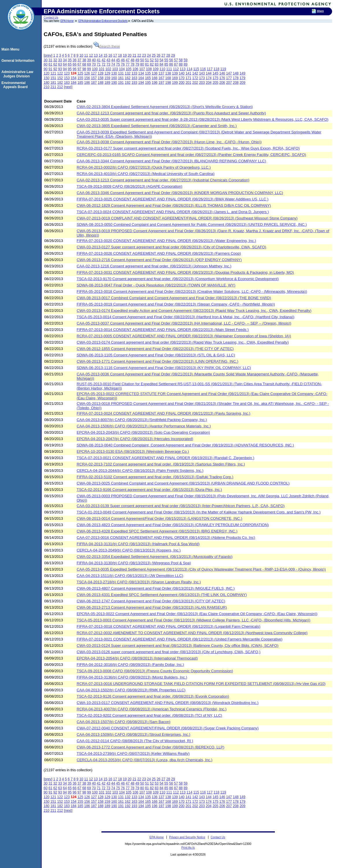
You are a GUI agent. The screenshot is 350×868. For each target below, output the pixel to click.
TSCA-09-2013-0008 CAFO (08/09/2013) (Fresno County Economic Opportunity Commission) (155, 671)
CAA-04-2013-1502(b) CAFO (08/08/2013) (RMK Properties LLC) (131, 690)
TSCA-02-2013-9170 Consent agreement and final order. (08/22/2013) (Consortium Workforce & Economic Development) (178, 279)
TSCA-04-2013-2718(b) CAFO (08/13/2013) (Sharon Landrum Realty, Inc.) (139, 582)
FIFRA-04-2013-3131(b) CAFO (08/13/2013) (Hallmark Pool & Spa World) (138, 544)
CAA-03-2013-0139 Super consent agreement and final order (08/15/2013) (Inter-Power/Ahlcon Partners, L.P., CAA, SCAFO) (180, 506)
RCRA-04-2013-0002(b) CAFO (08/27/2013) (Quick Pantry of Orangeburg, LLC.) (144, 167)
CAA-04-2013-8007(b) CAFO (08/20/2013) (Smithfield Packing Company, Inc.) (142, 420)
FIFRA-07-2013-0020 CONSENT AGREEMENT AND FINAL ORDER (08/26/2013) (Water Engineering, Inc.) (166, 241)
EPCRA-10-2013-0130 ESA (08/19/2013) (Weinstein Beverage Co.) (133, 451)
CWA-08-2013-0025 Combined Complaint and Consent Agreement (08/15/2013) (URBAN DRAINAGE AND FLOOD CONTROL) (183, 483)
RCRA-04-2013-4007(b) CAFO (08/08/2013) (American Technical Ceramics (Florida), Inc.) (152, 709)
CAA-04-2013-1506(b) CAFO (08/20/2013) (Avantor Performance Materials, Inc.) (144, 426)
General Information (19, 61)
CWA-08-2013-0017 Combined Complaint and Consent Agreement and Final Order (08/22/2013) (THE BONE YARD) (174, 298)
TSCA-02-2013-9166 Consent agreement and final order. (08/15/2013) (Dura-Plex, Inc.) (149, 490)
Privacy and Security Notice (187, 837)
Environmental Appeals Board (15, 85)
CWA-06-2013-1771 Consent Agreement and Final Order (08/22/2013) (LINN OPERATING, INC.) (157, 361)
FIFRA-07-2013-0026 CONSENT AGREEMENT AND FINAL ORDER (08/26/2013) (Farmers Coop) (159, 253)
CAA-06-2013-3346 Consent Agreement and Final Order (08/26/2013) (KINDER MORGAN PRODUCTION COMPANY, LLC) (180, 193)
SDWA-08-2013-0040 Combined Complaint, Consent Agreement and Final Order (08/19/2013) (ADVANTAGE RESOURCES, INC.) (185, 445)
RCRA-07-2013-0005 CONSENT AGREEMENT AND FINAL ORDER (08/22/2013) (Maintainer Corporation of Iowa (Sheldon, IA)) (184, 336)
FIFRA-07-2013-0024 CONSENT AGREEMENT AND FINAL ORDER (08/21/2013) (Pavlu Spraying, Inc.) (163, 413)
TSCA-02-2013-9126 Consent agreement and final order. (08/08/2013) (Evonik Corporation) (153, 696)
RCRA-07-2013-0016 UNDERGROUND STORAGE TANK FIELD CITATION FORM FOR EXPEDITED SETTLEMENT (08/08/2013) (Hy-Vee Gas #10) (201, 684)
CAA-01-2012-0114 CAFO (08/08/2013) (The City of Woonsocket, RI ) (135, 741)
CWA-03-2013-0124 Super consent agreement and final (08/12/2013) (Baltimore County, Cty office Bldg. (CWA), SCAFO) (177, 646)
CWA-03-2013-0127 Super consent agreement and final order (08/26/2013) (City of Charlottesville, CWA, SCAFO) (171, 247)
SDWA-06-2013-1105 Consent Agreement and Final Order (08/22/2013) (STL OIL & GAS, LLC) (156, 355)
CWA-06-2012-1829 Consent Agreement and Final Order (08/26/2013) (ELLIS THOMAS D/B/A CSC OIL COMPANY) (174, 205)
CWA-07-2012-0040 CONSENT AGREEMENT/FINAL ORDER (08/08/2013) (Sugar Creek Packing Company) (168, 728)
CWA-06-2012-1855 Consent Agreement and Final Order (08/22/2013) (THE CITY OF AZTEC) (155, 349)
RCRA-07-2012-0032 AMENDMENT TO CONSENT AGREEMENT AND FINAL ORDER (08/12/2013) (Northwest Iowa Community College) (192, 633)
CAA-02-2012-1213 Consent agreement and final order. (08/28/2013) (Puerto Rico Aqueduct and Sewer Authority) (171, 113)
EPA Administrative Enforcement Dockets (103, 21)
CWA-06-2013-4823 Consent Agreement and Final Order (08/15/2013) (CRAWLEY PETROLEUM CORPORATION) (173, 525)
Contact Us (51, 17)
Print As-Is (188, 848)
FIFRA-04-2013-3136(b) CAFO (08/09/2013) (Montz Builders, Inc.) (132, 677)
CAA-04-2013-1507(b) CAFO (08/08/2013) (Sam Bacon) (123, 722)
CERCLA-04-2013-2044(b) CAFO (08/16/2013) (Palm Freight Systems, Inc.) (140, 471)
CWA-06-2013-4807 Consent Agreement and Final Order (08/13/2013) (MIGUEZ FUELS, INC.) (155, 588)
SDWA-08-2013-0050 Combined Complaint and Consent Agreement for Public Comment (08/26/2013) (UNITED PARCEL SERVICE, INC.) (192, 225)
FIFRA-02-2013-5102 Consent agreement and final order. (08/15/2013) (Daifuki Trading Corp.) (155, 477)
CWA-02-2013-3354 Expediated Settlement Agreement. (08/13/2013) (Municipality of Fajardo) (154, 557)
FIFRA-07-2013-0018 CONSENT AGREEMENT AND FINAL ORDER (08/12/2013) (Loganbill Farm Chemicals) (168, 626)
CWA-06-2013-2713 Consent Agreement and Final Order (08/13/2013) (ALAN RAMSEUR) (152, 607)
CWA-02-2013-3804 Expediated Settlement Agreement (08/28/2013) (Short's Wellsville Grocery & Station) (165, 107)
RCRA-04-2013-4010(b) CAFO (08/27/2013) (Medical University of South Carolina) (146, 174)
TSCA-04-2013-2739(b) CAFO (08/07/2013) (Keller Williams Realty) (133, 754)
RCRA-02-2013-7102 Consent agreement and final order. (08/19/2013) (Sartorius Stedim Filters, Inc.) (161, 464)
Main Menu (11, 49)
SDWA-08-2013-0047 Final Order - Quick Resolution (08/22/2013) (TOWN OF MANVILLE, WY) (156, 285)
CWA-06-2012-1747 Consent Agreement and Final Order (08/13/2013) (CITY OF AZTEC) (151, 601)
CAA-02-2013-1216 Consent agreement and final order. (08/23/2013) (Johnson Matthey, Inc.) (154, 266)
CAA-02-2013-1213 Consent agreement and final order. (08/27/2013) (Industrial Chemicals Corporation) (163, 180)
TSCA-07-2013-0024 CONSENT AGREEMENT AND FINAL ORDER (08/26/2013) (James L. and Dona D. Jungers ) (173, 212)
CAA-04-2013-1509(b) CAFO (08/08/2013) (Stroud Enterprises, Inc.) (133, 734)
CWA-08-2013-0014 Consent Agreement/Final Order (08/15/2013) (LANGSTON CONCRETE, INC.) (159, 518)
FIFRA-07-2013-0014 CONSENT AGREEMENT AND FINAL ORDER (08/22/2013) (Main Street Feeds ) (163, 330)
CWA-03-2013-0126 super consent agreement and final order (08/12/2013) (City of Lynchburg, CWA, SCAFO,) (168, 652)
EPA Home (67, 21)
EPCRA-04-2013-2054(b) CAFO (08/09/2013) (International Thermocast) (137, 658)
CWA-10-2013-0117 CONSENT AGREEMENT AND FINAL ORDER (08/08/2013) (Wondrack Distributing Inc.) (167, 703)
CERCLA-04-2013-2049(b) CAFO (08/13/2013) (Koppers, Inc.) (129, 550)
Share (320, 11)
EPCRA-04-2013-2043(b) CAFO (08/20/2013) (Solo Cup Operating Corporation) (143, 432)
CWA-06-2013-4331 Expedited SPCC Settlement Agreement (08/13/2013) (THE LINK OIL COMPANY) (162, 595)
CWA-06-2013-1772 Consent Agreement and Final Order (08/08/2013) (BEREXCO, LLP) (150, 747)
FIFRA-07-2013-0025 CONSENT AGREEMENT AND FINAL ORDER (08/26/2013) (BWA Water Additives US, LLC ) (172, 199)
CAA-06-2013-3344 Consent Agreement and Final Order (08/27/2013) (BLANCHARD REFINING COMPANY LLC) (171, 161)
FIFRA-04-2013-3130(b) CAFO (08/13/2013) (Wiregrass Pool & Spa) (134, 563)
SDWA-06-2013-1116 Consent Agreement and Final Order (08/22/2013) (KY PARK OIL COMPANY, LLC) (164, 368)
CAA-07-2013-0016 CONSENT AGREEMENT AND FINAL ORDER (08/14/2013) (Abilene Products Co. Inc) (166, 538)
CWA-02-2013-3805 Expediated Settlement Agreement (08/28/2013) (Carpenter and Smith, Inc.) (157, 126)
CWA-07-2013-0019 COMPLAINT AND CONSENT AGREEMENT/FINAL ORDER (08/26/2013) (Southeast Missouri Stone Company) (187, 218)
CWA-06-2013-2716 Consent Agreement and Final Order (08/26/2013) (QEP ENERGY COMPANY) (159, 260)
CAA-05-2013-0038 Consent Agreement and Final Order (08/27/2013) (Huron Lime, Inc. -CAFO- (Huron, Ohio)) (169, 142)
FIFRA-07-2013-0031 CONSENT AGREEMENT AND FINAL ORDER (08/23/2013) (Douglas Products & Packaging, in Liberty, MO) (185, 272)
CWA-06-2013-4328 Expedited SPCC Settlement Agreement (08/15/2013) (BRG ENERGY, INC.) (157, 531)
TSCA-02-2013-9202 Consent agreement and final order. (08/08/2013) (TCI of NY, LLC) (149, 715)
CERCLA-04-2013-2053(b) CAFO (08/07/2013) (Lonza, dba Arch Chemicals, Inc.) (145, 760)
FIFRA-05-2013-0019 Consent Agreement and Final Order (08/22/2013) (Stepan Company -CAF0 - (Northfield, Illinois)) (176, 304)
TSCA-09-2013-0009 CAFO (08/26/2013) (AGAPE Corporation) (129, 186)
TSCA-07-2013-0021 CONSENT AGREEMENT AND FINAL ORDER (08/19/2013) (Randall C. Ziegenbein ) (165, 458)
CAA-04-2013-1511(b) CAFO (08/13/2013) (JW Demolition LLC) (130, 576)
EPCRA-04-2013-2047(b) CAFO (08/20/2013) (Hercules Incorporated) (135, 439)
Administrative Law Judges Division (18, 74)
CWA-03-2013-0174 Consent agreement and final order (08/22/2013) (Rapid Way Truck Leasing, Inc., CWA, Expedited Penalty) (183, 342)
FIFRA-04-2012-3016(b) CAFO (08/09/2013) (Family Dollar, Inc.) (130, 665)
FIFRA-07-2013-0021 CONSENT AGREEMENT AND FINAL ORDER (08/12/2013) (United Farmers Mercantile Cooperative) (179, 639)
